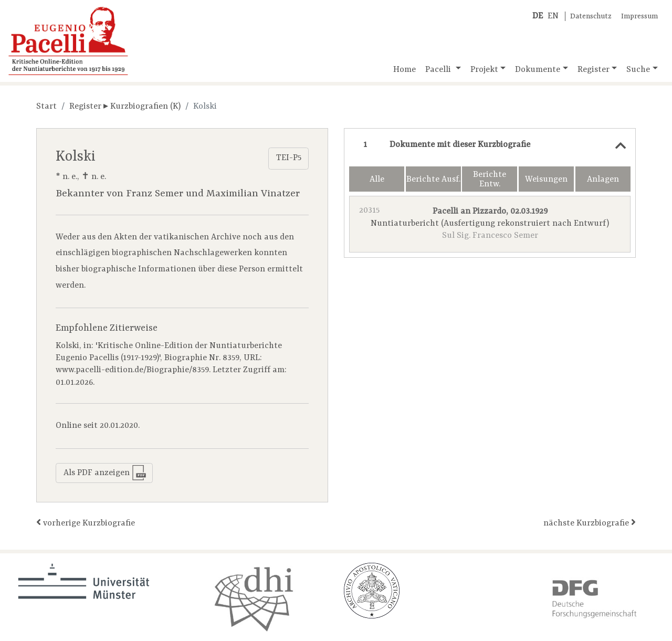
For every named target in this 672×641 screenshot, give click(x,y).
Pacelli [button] (439, 70)
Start (46, 107)
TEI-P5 (289, 158)
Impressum (639, 17)
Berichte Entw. (490, 180)
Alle (377, 180)
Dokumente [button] (538, 70)
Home (405, 70)
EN (553, 16)
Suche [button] (638, 70)
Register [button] (594, 70)
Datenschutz (591, 17)
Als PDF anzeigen (105, 473)
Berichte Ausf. (433, 180)
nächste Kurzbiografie (590, 523)
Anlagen (603, 180)
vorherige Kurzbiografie (86, 523)
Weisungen (546, 180)
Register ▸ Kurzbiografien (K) (125, 107)
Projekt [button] (484, 70)
